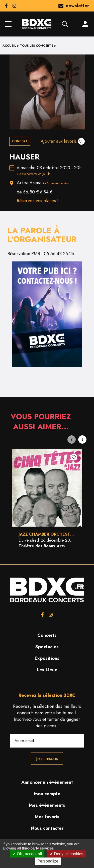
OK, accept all (27, 854)
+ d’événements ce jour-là (34, 174)
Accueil (9, 46)
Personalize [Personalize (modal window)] (48, 861)
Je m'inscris (47, 759)
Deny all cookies (66, 854)
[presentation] (72, 439)
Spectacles (47, 647)
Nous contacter (47, 828)
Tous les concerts (37, 46)
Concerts (47, 635)
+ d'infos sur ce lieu (56, 183)
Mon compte (47, 794)
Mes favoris (47, 817)
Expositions (47, 658)
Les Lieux (47, 670)
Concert (20, 141)
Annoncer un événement (47, 782)
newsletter (74, 6)
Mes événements (47, 805)
